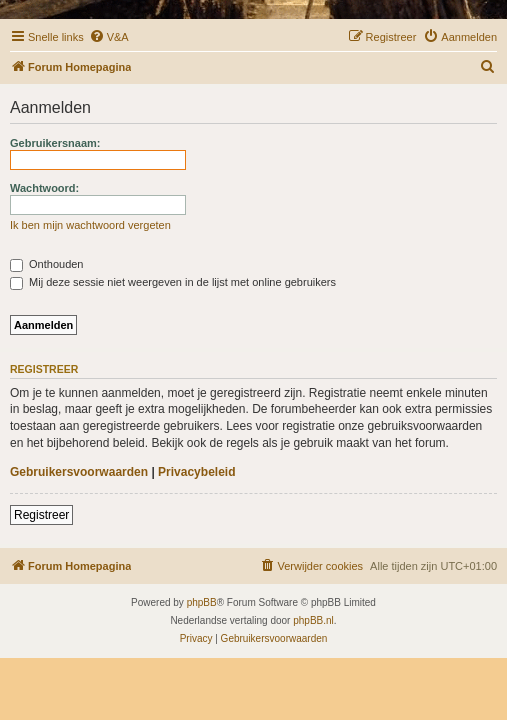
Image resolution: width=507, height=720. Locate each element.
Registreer (41, 515)
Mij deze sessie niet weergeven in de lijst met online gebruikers (173, 282)
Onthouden (47, 264)
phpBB (202, 602)
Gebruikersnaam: (55, 143)
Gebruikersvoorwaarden (79, 472)
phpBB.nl (313, 620)
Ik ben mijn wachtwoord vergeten (90, 225)
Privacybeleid (196, 472)
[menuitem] (109, 37)
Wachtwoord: (44, 188)
